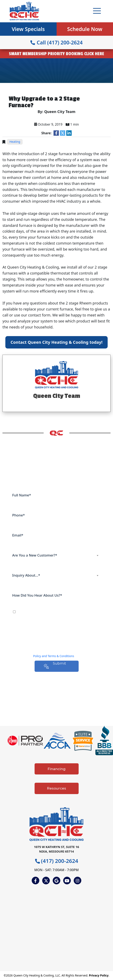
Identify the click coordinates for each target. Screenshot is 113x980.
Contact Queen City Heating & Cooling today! (56, 342)
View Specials (28, 29)
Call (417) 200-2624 (57, 42)
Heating (15, 142)
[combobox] (56, 555)
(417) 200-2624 (57, 861)
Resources (56, 788)
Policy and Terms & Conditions (54, 656)
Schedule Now (85, 29)
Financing (56, 769)
